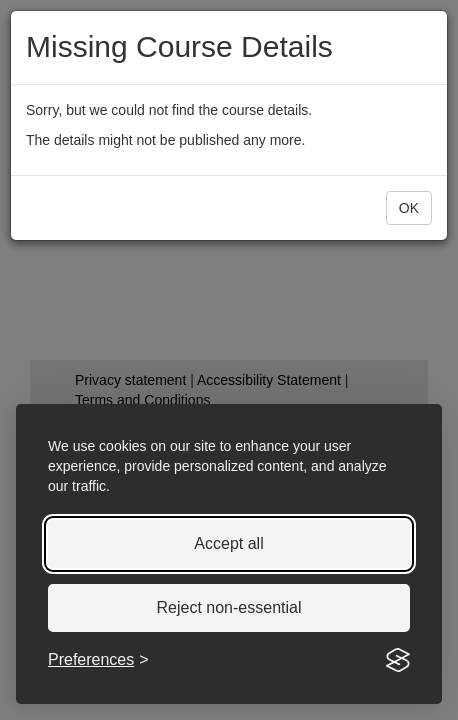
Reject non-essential (229, 607)
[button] (409, 208)
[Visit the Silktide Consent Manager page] (398, 660)
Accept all (228, 543)
